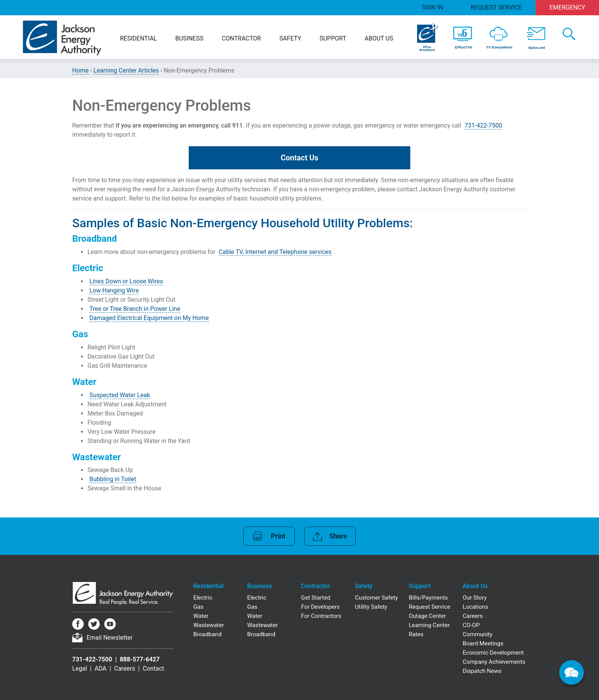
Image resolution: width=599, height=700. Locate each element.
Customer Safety (376, 598)
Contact (154, 668)
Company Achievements (494, 662)
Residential (138, 38)
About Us (379, 38)
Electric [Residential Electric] (203, 598)
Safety (290, 38)
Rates (416, 634)
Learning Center (429, 625)
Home (80, 70)
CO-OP (471, 625)
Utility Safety (371, 607)
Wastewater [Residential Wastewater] (209, 625)
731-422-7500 (483, 125)
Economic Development (493, 653)
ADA (101, 668)
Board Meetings (483, 643)
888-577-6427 (139, 659)
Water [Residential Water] (201, 616)
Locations (475, 607)
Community (478, 634)
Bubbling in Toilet (113, 479)
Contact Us (300, 158)
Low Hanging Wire (114, 290)
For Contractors (321, 616)
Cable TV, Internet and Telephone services (275, 252)
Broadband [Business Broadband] (261, 634)
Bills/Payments (428, 598)
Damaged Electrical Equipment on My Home (149, 318)
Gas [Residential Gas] (198, 607)
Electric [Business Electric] (257, 598)
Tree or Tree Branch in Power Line (135, 309)
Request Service (496, 7)
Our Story (475, 598)
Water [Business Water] (255, 616)
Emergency (567, 7)
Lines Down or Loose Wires (126, 281)
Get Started (316, 598)
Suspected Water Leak (120, 395)
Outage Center (427, 616)
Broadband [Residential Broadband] (207, 634)
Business (189, 38)
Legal (80, 668)
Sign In (432, 7)
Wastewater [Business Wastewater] (262, 625)
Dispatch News (482, 671)
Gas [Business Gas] (252, 607)
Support (333, 38)
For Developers (320, 607)
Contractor (241, 38)
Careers (125, 668)
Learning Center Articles (126, 70)
